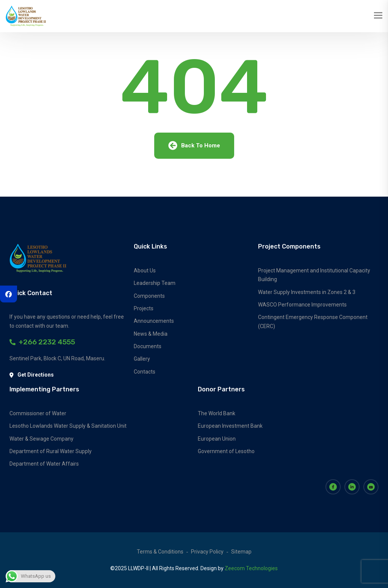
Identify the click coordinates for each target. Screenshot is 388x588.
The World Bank (217, 413)
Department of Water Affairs (44, 464)
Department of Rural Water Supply (51, 451)
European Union (217, 439)
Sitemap (241, 552)
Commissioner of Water (38, 413)
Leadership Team (155, 283)
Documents (148, 346)
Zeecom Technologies (251, 568)
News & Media (151, 334)
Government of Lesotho (226, 451)
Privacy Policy (207, 552)
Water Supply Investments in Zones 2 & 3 (307, 292)
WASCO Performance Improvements (302, 305)
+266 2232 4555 (42, 342)
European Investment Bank (230, 426)
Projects (144, 308)
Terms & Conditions (160, 552)
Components (149, 296)
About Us (145, 271)
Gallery (142, 359)
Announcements (154, 321)
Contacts (145, 372)
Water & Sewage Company (41, 439)
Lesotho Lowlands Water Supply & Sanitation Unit (68, 426)
